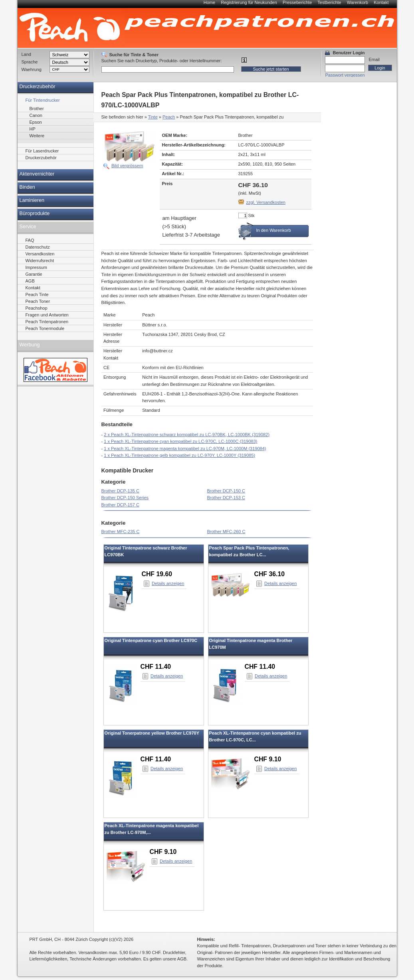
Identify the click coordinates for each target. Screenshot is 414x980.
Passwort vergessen (345, 75)
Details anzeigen (168, 583)
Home (209, 2)
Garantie (34, 274)
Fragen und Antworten (47, 315)
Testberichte (329, 2)
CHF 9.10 (268, 759)
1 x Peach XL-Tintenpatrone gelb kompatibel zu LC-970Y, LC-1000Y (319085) (179, 455)
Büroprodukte (35, 213)
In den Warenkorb (274, 230)
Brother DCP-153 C (226, 498)
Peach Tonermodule (45, 328)
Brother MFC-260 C (226, 531)
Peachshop (37, 308)
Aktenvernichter (37, 174)
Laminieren (32, 200)
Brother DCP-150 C (226, 491)
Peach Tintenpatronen (47, 322)
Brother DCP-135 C (120, 491)
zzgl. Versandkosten (266, 202)
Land (26, 54)
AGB (30, 281)
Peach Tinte (37, 294)
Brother (37, 109)
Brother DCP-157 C (120, 505)
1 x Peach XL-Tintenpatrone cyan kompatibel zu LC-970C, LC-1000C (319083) (180, 441)
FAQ (30, 240)
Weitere (37, 136)
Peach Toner (38, 301)
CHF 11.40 (156, 667)
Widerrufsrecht (40, 261)
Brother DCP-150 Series (125, 498)
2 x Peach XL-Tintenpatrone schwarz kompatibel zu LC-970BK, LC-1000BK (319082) (187, 435)
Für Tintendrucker (43, 100)
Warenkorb (358, 2)
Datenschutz (38, 247)
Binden (27, 187)
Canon (36, 115)
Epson (36, 122)
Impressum (36, 267)
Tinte (153, 117)
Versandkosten (40, 254)
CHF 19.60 (157, 574)
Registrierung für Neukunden (249, 2)
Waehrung (32, 69)
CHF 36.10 (270, 574)
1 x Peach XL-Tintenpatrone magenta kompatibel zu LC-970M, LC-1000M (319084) (185, 449)
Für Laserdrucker (42, 151)
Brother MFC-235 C (121, 531)
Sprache (30, 62)
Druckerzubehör (38, 87)
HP (33, 129)
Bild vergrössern (127, 166)
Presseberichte (297, 2)
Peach (169, 117)
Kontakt (381, 2)
